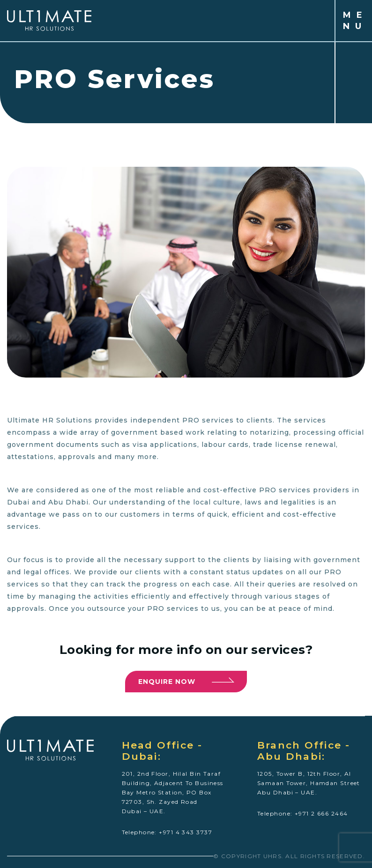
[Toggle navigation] (217, 21)
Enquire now (186, 680)
